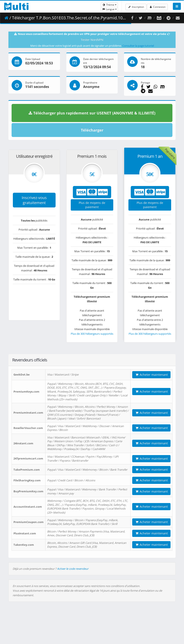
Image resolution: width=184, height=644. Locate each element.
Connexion (157, 7)
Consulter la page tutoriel (138, 46)
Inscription (136, 7)
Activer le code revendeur (73, 569)
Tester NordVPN (92, 40)
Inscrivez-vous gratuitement (34, 200)
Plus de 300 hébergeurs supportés (92, 334)
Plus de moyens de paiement (92, 205)
